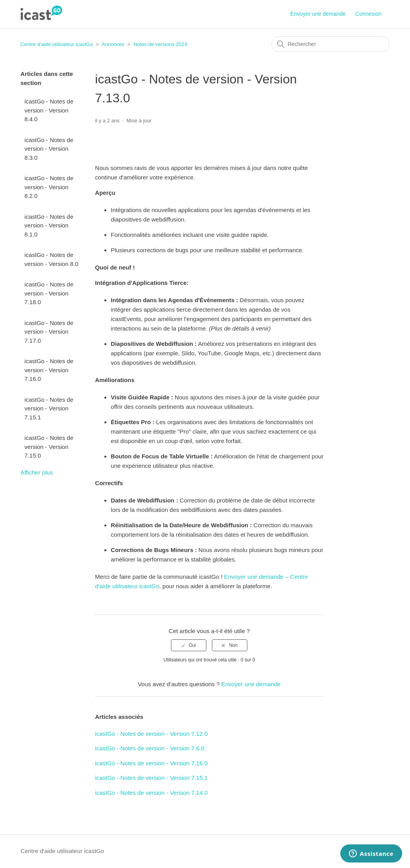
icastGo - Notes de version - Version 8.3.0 (49, 149)
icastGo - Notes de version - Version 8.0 (51, 259)
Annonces (113, 44)
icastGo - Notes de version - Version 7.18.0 (49, 293)
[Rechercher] (330, 44)
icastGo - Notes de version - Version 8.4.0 (49, 110)
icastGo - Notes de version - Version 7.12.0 (151, 734)
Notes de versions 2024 (160, 44)
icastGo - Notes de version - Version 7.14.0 (151, 793)
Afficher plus (37, 472)
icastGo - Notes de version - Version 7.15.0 (49, 447)
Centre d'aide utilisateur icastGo (57, 44)
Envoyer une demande (318, 14)
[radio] (189, 645)
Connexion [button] (368, 14)
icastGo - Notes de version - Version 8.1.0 (49, 225)
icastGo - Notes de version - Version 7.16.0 (49, 370)
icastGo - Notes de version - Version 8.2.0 (49, 187)
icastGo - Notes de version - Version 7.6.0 (150, 748)
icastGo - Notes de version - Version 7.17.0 (49, 332)
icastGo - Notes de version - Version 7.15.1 (49, 408)
